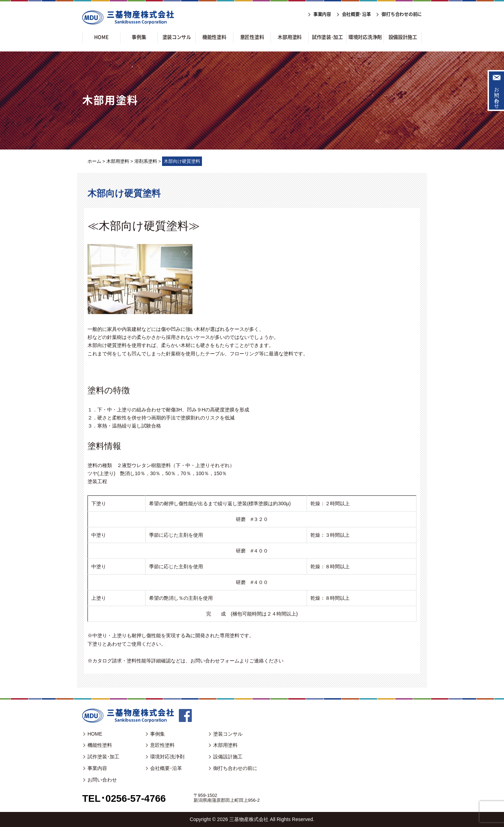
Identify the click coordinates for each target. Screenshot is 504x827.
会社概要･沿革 (166, 768)
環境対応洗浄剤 (167, 757)
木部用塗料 (225, 745)
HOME (95, 734)
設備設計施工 (228, 757)
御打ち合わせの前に (235, 768)
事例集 (157, 734)
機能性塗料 (100, 745)
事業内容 (97, 768)
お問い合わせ (497, 95)
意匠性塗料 (162, 745)
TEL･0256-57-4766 (124, 798)
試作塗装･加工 (103, 757)
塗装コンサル (228, 734)
